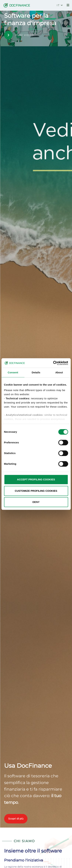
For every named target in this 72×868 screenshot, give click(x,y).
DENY (36, 502)
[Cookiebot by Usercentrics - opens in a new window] (53, 363)
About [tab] (59, 372)
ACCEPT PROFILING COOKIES (36, 479)
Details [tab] (36, 372)
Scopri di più (16, 819)
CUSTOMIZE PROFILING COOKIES (36, 491)
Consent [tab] (13, 372)
